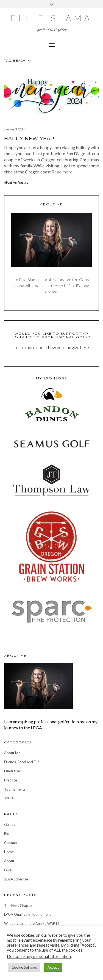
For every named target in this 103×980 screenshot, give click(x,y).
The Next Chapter (19, 906)
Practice (23, 182)
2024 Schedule (16, 879)
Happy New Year (29, 139)
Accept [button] (53, 967)
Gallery (10, 824)
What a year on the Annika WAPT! (32, 923)
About (9, 861)
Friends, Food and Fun (22, 762)
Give (8, 870)
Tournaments (15, 789)
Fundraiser (13, 771)
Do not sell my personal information (39, 956)
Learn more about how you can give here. (52, 347)
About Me (10, 182)
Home (9, 852)
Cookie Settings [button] (24, 967)
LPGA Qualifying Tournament (27, 914)
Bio (7, 834)
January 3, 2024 (14, 129)
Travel (9, 798)
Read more (62, 172)
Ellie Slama (51, 18)
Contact (11, 843)
